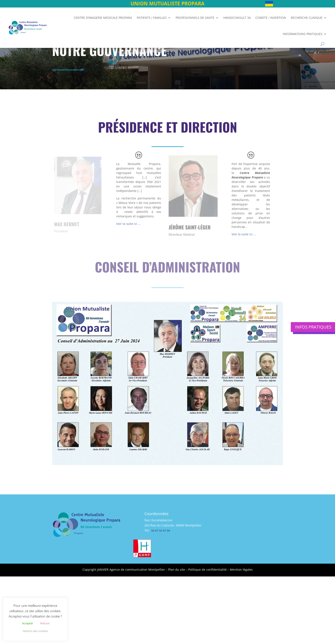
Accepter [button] (28, 623)
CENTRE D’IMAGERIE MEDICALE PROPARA (103, 18)
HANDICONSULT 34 (237, 18)
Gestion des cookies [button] (35, 631)
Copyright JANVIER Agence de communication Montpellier (124, 570)
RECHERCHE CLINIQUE (307, 18)
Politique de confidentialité (207, 570)
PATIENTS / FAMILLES (152, 18)
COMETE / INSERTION (271, 18)
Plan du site (177, 570)
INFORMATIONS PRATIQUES (303, 34)
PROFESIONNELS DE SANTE (195, 18)
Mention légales (241, 570)
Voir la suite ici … (128, 224)
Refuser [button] (45, 623)
